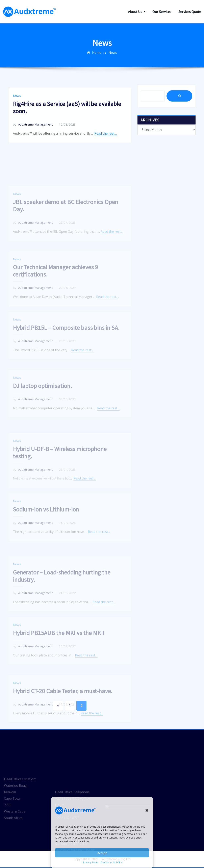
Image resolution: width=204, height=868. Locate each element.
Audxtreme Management (33, 145)
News (17, 116)
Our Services (162, 12)
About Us (137, 12)
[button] (147, 810)
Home (97, 59)
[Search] (179, 104)
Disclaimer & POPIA (112, 862)
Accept (102, 853)
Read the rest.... (106, 154)
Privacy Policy (91, 862)
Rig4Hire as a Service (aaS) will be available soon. (67, 128)
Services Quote (190, 12)
